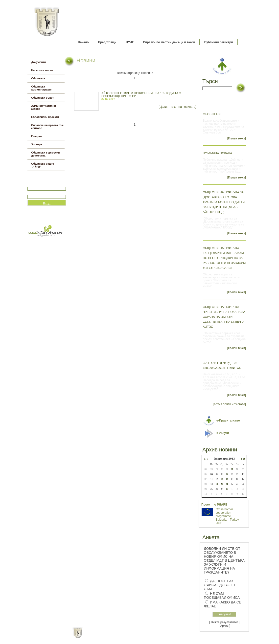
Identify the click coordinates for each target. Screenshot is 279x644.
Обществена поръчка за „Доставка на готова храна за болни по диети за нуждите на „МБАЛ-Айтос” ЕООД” (224, 202)
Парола (33, 193)
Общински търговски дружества (46, 154)
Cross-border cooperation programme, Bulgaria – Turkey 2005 (227, 516)
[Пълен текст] (237, 138)
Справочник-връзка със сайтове (47, 127)
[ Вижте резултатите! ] (224, 622)
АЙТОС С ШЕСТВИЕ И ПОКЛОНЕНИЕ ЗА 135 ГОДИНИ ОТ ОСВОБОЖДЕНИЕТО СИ (142, 95)
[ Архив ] (224, 626)
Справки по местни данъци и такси (169, 42)
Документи (38, 62)
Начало (83, 42)
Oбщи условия (120, 637)
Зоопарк (37, 144)
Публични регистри (219, 42)
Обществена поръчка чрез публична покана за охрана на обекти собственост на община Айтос (224, 317)
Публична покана (217, 153)
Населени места (42, 70)
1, (135, 78)
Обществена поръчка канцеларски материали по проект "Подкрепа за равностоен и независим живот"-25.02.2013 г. (224, 258)
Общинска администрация (42, 88)
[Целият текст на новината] (177, 107)
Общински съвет (42, 98)
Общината (38, 78)
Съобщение (213, 114)
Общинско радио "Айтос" (43, 165)
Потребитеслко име (42, 185)
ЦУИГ (130, 42)
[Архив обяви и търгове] (229, 404)
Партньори (144, 637)
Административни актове (44, 107)
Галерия (37, 136)
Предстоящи (107, 42)
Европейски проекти (45, 117)
